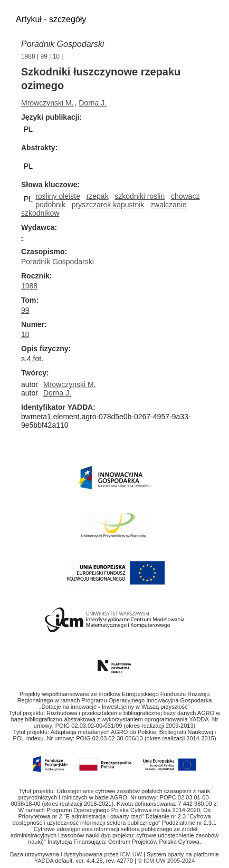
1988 (28, 56)
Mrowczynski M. (47, 103)
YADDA (45, 861)
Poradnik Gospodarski (58, 262)
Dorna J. (93, 103)
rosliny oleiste (58, 196)
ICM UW (132, 854)
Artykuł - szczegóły (51, 19)
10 (56, 56)
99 (44, 56)
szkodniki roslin (140, 196)
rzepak (98, 196)
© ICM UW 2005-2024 (166, 861)
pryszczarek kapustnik (108, 205)
